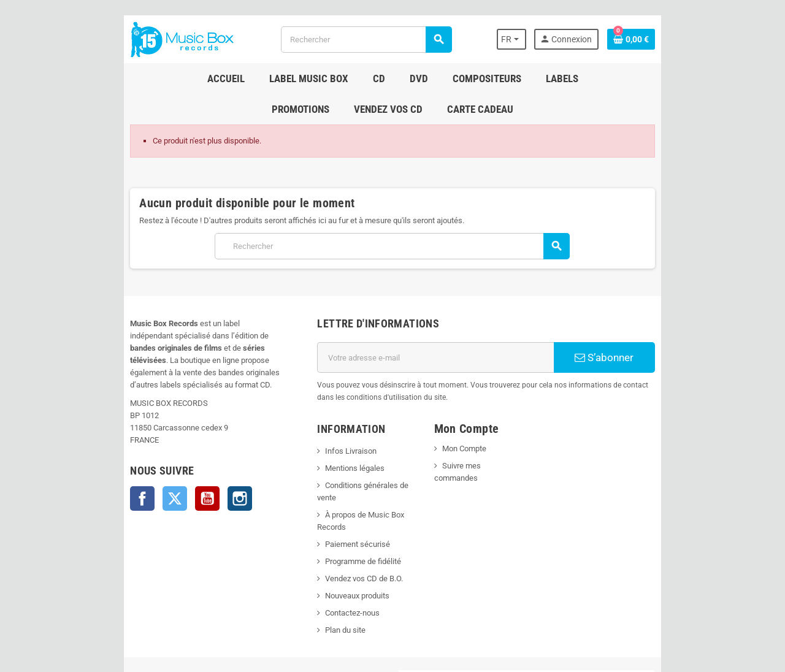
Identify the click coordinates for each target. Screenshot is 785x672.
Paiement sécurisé (324, 477)
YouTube (108, 443)
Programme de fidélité (330, 494)
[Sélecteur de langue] (603, 39)
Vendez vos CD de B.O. (331, 511)
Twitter (75, 443)
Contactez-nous (319, 545)
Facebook (43, 443)
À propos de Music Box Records (347, 460)
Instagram (140, 443)
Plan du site (312, 563)
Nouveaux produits (324, 528)
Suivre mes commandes (495, 423)
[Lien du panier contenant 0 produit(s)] (730, 39)
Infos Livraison (318, 408)
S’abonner (684, 327)
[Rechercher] (362, 40)
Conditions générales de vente (344, 442)
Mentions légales (322, 425)
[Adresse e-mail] (449, 327)
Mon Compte (475, 406)
